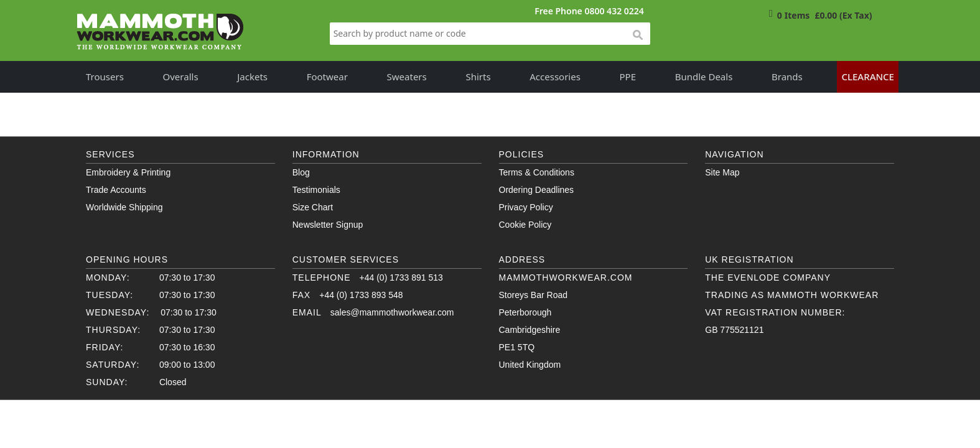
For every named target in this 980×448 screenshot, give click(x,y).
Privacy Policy (526, 207)
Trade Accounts (116, 190)
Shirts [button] (478, 77)
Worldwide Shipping (124, 207)
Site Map (722, 172)
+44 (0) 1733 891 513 (401, 278)
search (637, 35)
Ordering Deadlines (537, 190)
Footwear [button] (327, 77)
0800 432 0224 (614, 11)
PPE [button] (628, 77)
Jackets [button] (252, 77)
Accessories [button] (555, 77)
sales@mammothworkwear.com (392, 312)
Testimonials (316, 190)
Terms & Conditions (537, 172)
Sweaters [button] (407, 77)
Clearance (868, 77)
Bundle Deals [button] (704, 77)
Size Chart (313, 207)
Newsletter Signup (328, 225)
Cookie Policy (525, 225)
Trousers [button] (105, 77)
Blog (301, 172)
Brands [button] (787, 77)
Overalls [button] (181, 77)
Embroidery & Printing (128, 172)
